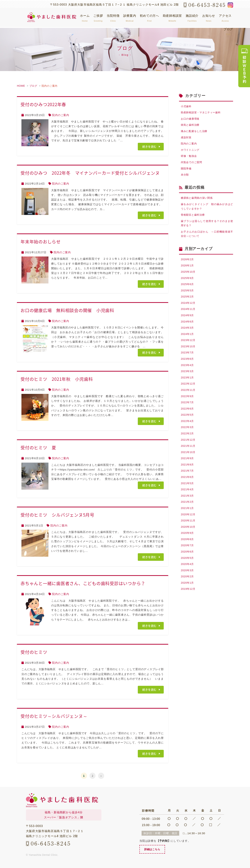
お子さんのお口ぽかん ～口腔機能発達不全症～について (207, 239)
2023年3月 (188, 383)
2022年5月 (188, 429)
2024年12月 (189, 311)
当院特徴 (113, 18)
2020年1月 (188, 604)
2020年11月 (189, 539)
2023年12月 (189, 350)
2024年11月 (189, 318)
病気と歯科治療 (191, 126)
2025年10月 (189, 279)
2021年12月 (189, 455)
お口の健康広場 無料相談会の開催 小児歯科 (67, 310)
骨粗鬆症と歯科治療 (194, 219)
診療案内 (130, 18)
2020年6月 (188, 572)
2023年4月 (188, 376)
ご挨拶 (98, 18)
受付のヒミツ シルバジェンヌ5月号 (57, 515)
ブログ (228, 31)
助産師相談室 (172, 18)
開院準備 (187, 171)
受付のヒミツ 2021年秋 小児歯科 (57, 379)
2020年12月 (189, 533)
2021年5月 (188, 500)
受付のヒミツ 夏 (38, 447)
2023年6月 (188, 370)
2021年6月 (188, 494)
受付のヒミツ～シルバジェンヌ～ (54, 716)
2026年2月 (188, 265)
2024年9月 (188, 324)
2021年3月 (188, 513)
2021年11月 (189, 461)
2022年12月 (189, 396)
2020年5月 (188, 578)
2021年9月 (188, 474)
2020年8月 (188, 559)
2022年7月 (188, 415)
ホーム (85, 18)
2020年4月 (188, 585)
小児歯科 (187, 106)
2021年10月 (189, 468)
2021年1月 (188, 526)
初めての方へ (149, 18)
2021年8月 (188, 481)
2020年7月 (188, 565)
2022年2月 (188, 448)
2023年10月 (189, 357)
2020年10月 (189, 546)
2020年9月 (188, 552)
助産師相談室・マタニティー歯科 (202, 113)
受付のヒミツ (36, 652)
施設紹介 (192, 18)
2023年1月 (188, 389)
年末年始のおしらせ (41, 242)
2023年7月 (188, 363)
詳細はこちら (153, 849)
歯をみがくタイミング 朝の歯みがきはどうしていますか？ (207, 211)
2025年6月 (188, 291)
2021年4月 (188, 507)
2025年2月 (188, 305)
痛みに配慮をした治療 (195, 132)
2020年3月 (188, 591)
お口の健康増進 (191, 119)
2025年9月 (188, 285)
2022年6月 (188, 422)
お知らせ (209, 18)
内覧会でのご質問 (192, 165)
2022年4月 (188, 435)
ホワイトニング (191, 152)
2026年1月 (188, 272)
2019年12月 (189, 611)
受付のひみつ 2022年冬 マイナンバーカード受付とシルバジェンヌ (90, 173)
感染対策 (187, 139)
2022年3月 (188, 441)
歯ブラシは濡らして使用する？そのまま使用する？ (207, 228)
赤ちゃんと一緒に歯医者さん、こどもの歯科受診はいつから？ (83, 583)
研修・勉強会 (189, 159)
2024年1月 (188, 344)
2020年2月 (188, 598)
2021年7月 (188, 487)
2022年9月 (188, 409)
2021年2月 (188, 520)
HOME (21, 86)
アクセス (225, 18)
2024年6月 (188, 331)
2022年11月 (189, 402)
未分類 (185, 178)
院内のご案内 (50, 86)
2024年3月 (188, 337)
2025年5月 (188, 298)
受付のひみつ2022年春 (43, 104)
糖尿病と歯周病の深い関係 (198, 202)
